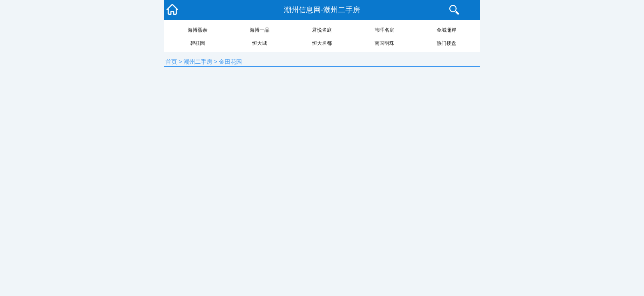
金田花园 (230, 62)
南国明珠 (384, 43)
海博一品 (260, 30)
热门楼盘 (446, 43)
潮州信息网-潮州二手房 (322, 10)
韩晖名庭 (384, 30)
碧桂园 (198, 43)
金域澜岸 (446, 30)
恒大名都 (322, 43)
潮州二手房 (198, 62)
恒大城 (260, 43)
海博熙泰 (198, 30)
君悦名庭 (322, 30)
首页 (171, 62)
